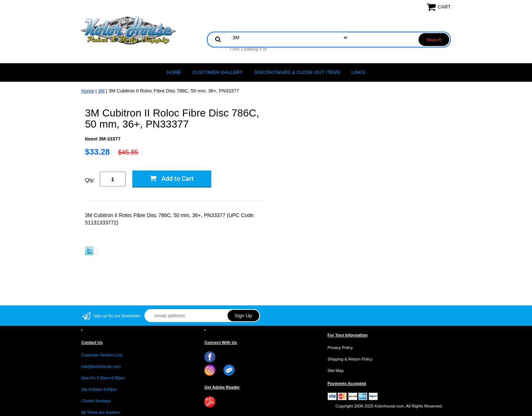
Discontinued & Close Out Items (297, 72)
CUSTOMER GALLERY (218, 72)
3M (101, 91)
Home (174, 72)
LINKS (358, 72)
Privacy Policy (340, 348)
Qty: (90, 180)
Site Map (336, 371)
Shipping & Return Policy (350, 359)
